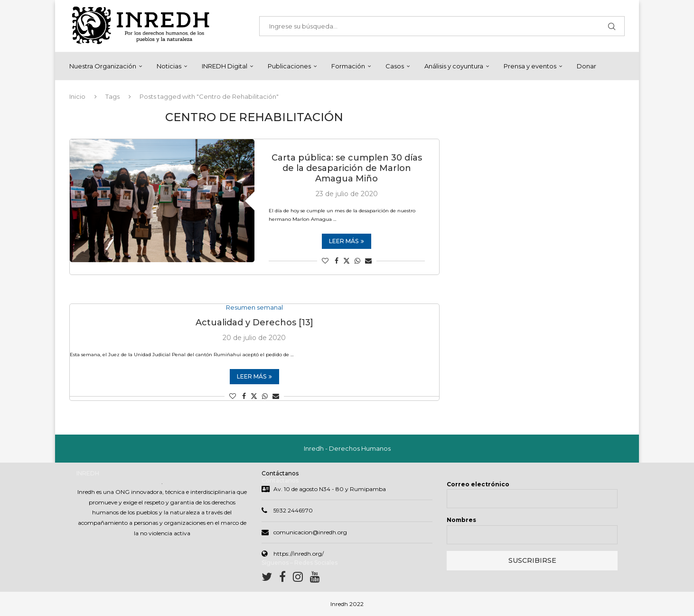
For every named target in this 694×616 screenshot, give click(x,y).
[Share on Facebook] (337, 261)
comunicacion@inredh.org (310, 532)
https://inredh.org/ (299, 554)
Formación (348, 66)
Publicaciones (289, 66)
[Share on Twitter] (347, 261)
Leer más (347, 241)
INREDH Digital (225, 66)
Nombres (461, 520)
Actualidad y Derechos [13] (254, 323)
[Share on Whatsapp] (357, 261)
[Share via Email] (368, 261)
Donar (586, 66)
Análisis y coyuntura (454, 66)
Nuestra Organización (103, 66)
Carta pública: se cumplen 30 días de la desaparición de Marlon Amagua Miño (347, 168)
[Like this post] (325, 261)
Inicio (77, 96)
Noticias (169, 66)
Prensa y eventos (530, 66)
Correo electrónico (478, 484)
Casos (395, 66)
